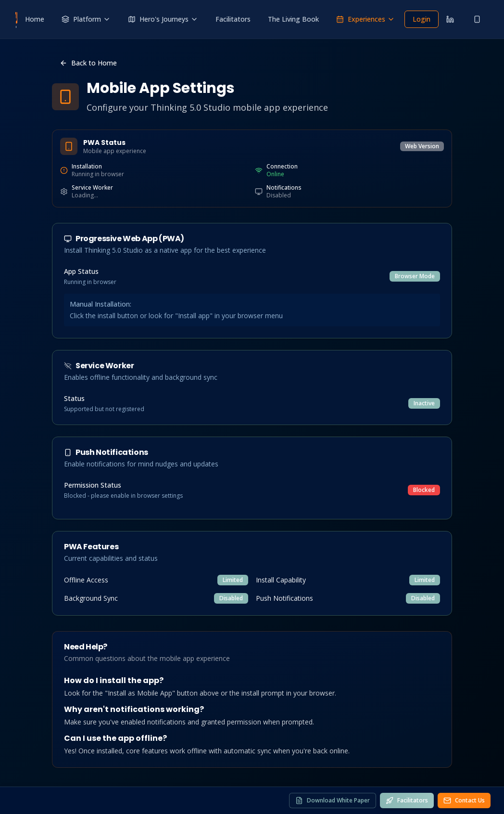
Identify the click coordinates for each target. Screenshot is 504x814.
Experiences (365, 19)
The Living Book (293, 19)
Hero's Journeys (163, 19)
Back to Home (88, 63)
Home (35, 19)
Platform (86, 19)
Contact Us (464, 800)
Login (422, 19)
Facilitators (233, 19)
